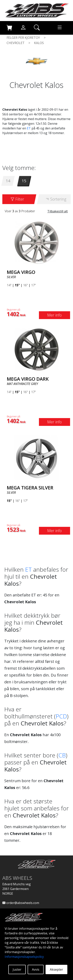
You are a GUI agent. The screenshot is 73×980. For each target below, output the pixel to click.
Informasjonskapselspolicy (24, 957)
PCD (61, 716)
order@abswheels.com (21, 903)
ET (29, 128)
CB (62, 755)
